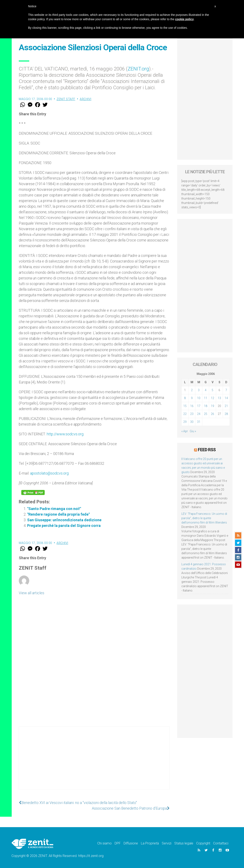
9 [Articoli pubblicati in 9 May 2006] (192, 398)
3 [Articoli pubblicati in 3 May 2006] (199, 390)
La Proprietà (150, 843)
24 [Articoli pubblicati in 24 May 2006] (199, 414)
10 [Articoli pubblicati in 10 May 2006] (199, 398)
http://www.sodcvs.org (65, 434)
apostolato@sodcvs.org (49, 473)
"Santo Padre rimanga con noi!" (54, 509)
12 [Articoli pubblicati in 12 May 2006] (212, 398)
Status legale (184, 843)
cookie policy (184, 19)
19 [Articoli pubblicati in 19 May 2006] (212, 406)
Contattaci (221, 843)
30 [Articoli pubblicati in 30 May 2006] (192, 422)
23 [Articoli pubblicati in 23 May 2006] (192, 414)
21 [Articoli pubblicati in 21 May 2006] (226, 406)
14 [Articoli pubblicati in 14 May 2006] (226, 398)
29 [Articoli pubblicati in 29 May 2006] (185, 422)
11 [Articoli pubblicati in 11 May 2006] (206, 398)
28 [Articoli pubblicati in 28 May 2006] (226, 414)
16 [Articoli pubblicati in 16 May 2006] (192, 406)
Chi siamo (104, 843)
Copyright (203, 843)
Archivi (86, 99)
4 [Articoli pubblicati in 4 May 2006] (206, 390)
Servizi (167, 843)
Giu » (193, 431)
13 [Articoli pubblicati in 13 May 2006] (219, 398)
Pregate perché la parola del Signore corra (64, 526)
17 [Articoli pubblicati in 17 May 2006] (199, 406)
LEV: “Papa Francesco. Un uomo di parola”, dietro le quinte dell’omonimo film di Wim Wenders (204, 518)
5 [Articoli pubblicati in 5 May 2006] (212, 390)
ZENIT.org (138, 69)
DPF (118, 843)
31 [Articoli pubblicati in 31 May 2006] (199, 422)
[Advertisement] (94, 762)
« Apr (185, 431)
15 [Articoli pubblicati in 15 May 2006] (185, 406)
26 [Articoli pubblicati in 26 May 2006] (212, 414)
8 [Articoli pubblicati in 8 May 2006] (185, 398)
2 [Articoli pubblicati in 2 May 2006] (192, 390)
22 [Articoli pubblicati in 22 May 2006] (185, 414)
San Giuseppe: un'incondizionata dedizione (64, 520)
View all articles (32, 593)
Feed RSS (207, 450)
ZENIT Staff (66, 99)
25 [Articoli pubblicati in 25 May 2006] (206, 414)
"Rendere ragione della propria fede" (58, 514)
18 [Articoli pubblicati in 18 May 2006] (206, 406)
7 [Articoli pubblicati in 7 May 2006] (226, 390)
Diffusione (131, 843)
